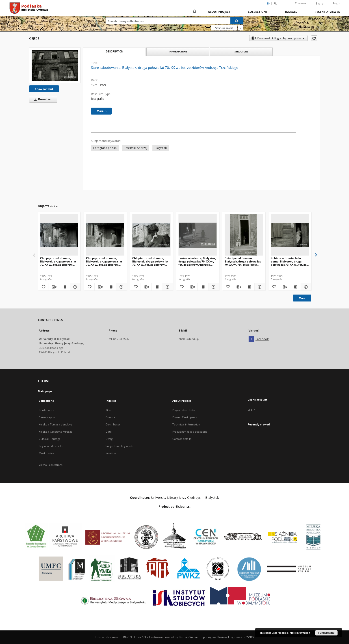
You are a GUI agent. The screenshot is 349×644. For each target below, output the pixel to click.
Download (42, 99)
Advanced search (224, 28)
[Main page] (194, 12)
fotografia (98, 99)
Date (109, 432)
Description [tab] (114, 52)
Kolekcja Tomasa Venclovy (55, 424)
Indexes (291, 12)
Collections (258, 12)
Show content (44, 89)
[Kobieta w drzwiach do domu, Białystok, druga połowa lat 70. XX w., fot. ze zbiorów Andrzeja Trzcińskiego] (290, 235)
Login (337, 3)
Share (320, 4)
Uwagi (110, 439)
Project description (184, 410)
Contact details (182, 439)
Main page (45, 391)
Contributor (113, 424)
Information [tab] (178, 51)
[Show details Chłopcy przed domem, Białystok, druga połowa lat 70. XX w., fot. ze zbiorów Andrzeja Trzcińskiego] (75, 287)
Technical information (186, 424)
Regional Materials (51, 446)
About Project (219, 12)
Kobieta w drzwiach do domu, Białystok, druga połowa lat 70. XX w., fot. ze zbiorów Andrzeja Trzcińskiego (289, 261)
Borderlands (47, 410)
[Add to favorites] (314, 38)
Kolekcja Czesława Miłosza (56, 432)
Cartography (47, 417)
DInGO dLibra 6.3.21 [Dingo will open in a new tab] (137, 637)
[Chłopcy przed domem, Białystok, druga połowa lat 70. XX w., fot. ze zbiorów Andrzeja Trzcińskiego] (59, 235)
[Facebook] (251, 339)
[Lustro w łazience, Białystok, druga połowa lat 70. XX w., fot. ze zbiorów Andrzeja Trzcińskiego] (198, 235)
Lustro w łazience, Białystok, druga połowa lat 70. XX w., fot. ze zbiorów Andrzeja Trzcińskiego (197, 261)
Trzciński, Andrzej (136, 148)
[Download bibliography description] (54, 287)
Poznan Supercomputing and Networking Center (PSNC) (216, 637)
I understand (326, 633)
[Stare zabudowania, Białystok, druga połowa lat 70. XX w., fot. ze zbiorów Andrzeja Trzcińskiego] (55, 65)
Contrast (301, 3)
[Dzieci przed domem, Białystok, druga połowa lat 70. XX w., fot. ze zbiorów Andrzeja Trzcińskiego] (244, 235)
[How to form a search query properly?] (241, 28)
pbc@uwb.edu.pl (189, 339)
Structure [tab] (241, 51)
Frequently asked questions (190, 432)
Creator (111, 417)
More (302, 298)
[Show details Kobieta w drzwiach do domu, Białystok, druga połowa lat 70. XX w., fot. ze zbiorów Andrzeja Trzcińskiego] (305, 287)
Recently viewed (327, 12)
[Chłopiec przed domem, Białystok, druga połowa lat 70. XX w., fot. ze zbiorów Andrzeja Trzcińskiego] (151, 235)
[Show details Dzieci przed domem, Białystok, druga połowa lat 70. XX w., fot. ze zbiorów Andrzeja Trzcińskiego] (259, 287)
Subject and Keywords (119, 446)
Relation (111, 453)
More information (300, 633)
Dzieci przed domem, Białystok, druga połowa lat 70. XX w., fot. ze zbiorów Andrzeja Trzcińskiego (243, 261)
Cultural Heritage (50, 439)
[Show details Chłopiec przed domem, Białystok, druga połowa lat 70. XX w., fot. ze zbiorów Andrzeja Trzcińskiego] (167, 287)
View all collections (51, 465)
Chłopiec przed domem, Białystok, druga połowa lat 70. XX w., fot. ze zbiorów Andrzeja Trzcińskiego (150, 261)
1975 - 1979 (98, 85)
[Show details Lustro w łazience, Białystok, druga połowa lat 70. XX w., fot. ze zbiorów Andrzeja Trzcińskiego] (213, 287)
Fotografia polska (105, 148)
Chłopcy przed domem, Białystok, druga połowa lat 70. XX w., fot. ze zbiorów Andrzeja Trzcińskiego (58, 261)
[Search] (237, 21)
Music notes (46, 453)
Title (108, 410)
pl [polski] (275, 3)
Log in (251, 410)
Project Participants (185, 417)
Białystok (161, 148)
